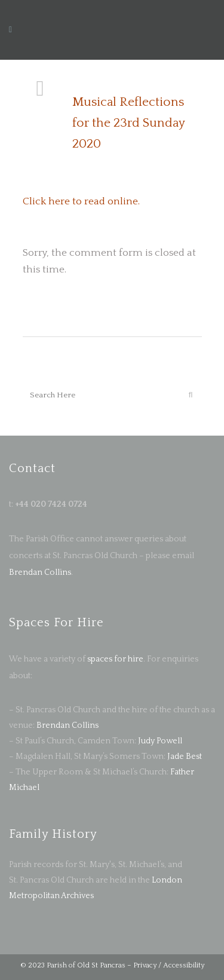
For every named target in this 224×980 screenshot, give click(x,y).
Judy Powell (160, 741)
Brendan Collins (40, 572)
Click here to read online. (81, 201)
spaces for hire (115, 659)
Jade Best (185, 757)
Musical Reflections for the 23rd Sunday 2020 (128, 123)
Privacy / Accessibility (169, 965)
